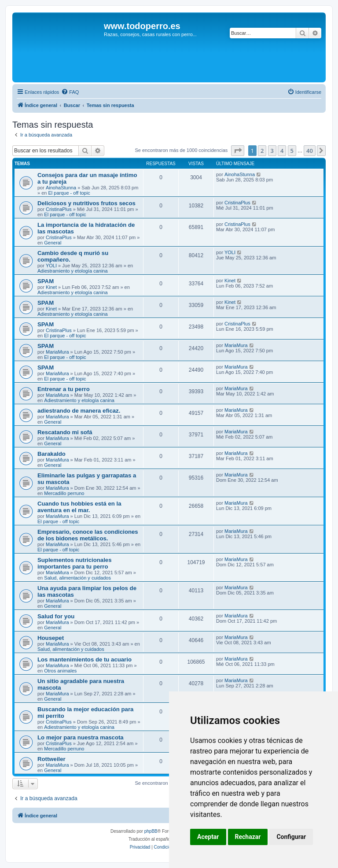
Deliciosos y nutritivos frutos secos (86, 203)
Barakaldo (51, 454)
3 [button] (272, 151)
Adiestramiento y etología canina (73, 271)
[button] (238, 151)
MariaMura (57, 352)
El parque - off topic (69, 193)
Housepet (51, 638)
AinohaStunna (61, 188)
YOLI (51, 266)
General (53, 243)
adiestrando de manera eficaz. (79, 411)
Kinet (51, 287)
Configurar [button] (291, 837)
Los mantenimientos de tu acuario (84, 659)
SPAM (46, 281)
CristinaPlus (59, 209)
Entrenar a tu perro (64, 389)
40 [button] (310, 151)
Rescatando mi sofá (65, 432)
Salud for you (56, 616)
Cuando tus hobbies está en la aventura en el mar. (79, 507)
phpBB (151, 831)
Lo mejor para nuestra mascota (81, 737)
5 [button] (292, 151)
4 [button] (282, 151)
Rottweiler (51, 759)
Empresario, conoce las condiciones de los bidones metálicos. (88, 535)
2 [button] (262, 151)
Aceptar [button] (208, 837)
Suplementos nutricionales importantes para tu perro (75, 563)
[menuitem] (70, 92)
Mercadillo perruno (64, 493)
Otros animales (60, 671)
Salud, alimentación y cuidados (77, 578)
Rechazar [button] (248, 837)
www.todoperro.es (142, 26)
